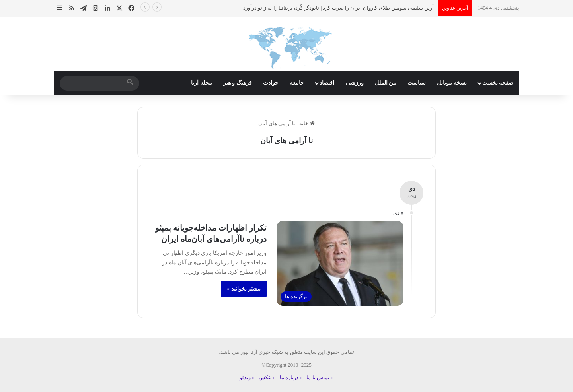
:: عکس (267, 377)
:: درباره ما (291, 377)
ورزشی (355, 83)
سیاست (417, 83)
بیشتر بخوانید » (244, 289)
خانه (307, 123)
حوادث (271, 83)
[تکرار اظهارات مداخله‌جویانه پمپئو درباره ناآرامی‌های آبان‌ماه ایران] (340, 263)
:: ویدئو (247, 377)
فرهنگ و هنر (238, 83)
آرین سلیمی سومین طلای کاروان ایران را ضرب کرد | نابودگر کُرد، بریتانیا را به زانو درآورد (339, 8)
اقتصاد (327, 83)
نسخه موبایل (452, 83)
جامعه (297, 83)
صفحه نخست (498, 83)
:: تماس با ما (320, 377)
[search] (92, 83)
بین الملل (386, 83)
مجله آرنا (202, 83)
